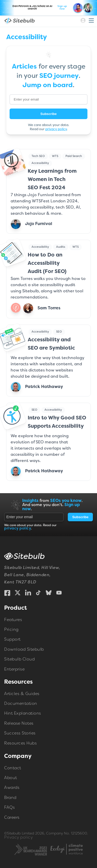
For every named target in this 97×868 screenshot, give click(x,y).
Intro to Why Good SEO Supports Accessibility (57, 422)
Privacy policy (18, 838)
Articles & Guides (22, 694)
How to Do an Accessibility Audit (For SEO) (47, 263)
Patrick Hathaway (44, 387)
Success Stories (20, 733)
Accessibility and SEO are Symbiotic (51, 344)
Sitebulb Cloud (19, 659)
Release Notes (19, 724)
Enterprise (14, 669)
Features (13, 620)
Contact (13, 768)
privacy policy (56, 129)
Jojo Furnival (39, 224)
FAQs (9, 808)
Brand (10, 798)
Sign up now (62, 8)
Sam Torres (49, 308)
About (11, 778)
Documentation (21, 704)
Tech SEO (38, 156)
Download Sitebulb (24, 649)
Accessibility (40, 163)
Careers (12, 817)
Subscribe (48, 114)
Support (12, 640)
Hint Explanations (23, 714)
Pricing (11, 630)
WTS (55, 156)
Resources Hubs (20, 743)
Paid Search (74, 156)
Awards (12, 788)
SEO (59, 332)
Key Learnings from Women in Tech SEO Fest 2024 (52, 180)
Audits (61, 247)
